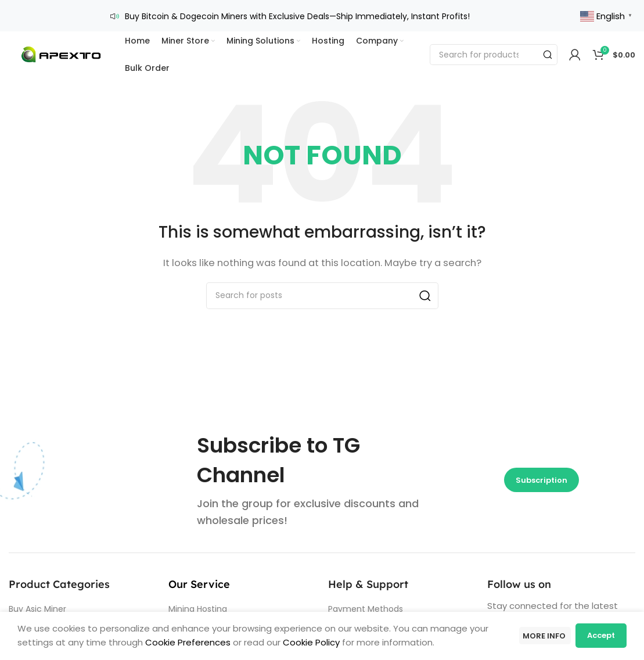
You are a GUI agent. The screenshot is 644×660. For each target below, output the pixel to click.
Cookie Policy (311, 644)
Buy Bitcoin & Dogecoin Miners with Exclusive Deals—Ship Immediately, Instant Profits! (297, 12)
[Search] (494, 46)
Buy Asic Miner (37, 601)
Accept (601, 637)
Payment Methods (366, 601)
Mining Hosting (198, 601)
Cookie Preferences (187, 644)
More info (542, 637)
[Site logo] (61, 46)
